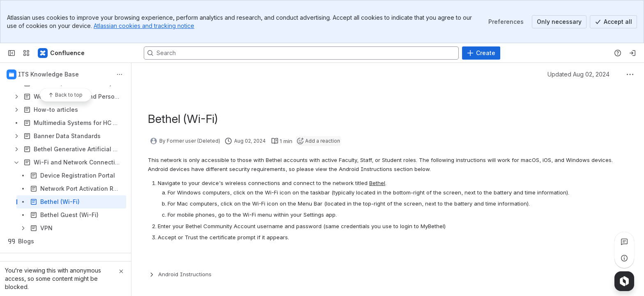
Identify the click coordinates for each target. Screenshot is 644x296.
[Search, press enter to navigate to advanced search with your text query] (301, 53)
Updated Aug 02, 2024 (578, 74)
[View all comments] (624, 242)
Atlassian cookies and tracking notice (144, 26)
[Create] (481, 53)
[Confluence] (62, 53)
